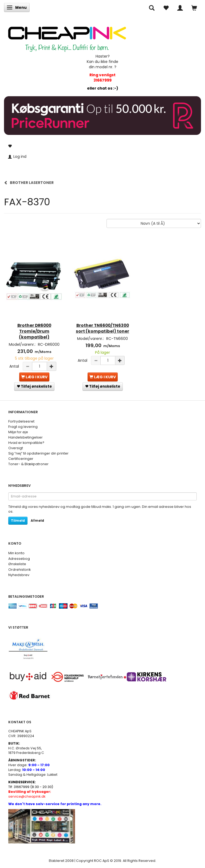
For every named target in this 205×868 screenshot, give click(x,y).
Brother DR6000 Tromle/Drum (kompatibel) (34, 331)
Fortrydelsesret (21, 421)
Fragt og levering (23, 427)
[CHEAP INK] (67, 36)
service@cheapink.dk (30, 794)
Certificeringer (21, 459)
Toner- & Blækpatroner (28, 464)
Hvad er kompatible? (26, 443)
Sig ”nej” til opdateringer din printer (38, 453)
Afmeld (37, 521)
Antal (15, 366)
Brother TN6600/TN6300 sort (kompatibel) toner (102, 328)
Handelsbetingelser (25, 437)
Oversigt (16, 448)
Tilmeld (18, 521)
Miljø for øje (18, 432)
